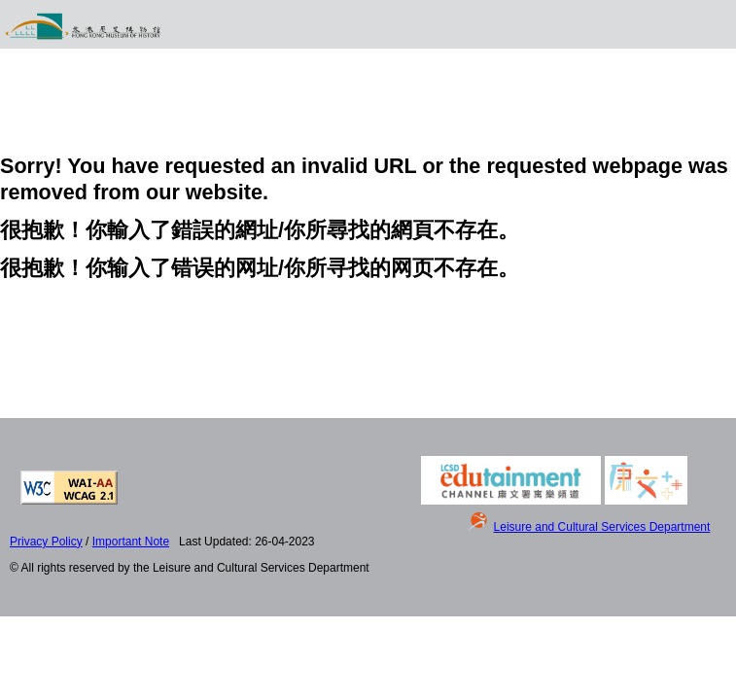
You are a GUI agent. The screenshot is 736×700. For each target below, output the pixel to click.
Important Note (131, 542)
